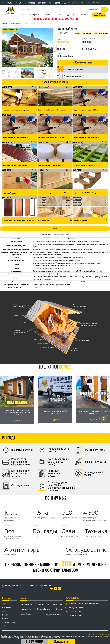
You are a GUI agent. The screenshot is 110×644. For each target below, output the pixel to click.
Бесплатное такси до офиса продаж (91, 33)
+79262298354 (34, 586)
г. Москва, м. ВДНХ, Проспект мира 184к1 (84, 604)
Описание (46, 234)
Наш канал (55, 367)
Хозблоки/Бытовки (44, 609)
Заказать (55, 229)
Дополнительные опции (55, 82)
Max (44, 3)
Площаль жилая (62, 46)
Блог (3, 626)
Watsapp (31, 3)
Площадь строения (88, 39)
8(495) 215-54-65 (12, 586)
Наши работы (35, 14)
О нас (47, 14)
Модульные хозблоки (54, 615)
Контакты (83, 14)
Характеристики (61, 234)
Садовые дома (26, 609)
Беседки (59, 609)
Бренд (59, 39)
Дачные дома (57, 604)
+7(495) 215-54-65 (13, 3)
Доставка (58, 14)
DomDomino (63, 42)
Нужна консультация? (99, 14)
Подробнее (17, 421)
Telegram (56, 3)
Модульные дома (27, 604)
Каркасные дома (43, 604)
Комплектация (83, 63)
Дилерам (71, 14)
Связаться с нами (8, 622)
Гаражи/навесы (26, 614)
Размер (85, 46)
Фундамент (60, 53)
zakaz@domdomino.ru (77, 608)
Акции (22, 14)
